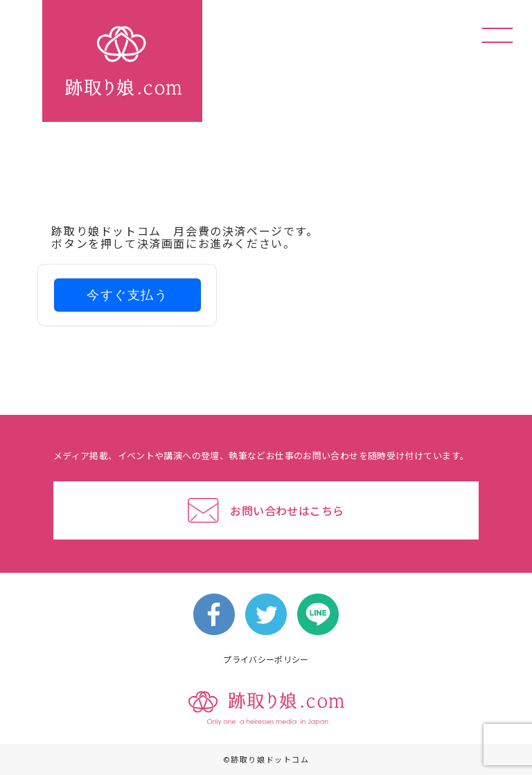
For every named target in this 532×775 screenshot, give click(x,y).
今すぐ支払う (127, 295)
